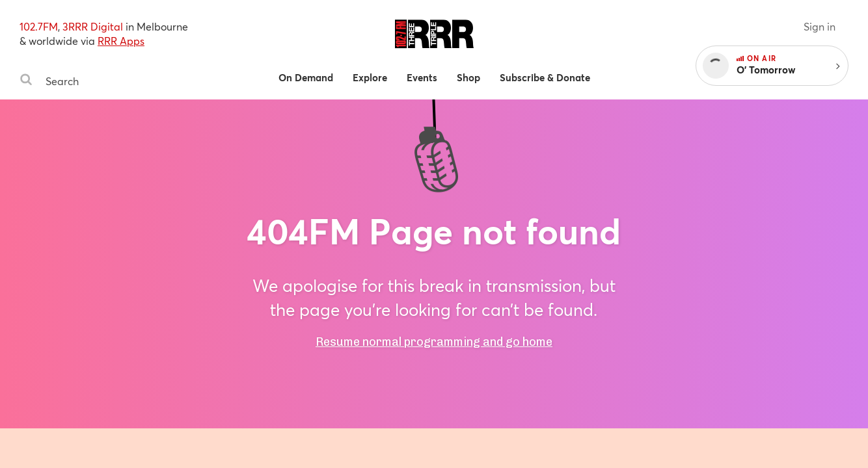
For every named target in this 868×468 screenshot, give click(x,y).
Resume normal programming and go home (434, 342)
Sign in (820, 26)
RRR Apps (121, 41)
